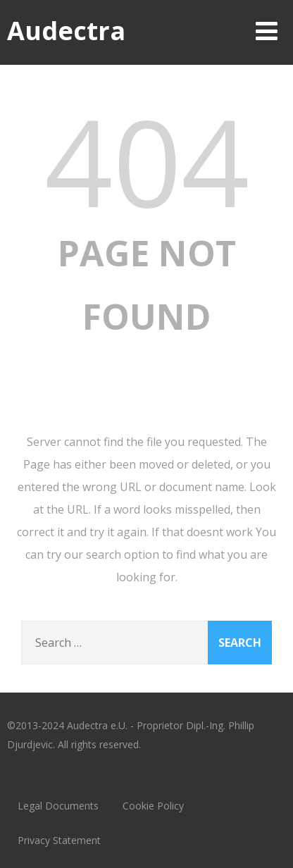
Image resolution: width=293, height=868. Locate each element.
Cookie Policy (153, 806)
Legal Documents (58, 806)
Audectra (66, 31)
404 (147, 161)
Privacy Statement (59, 840)
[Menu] (267, 31)
